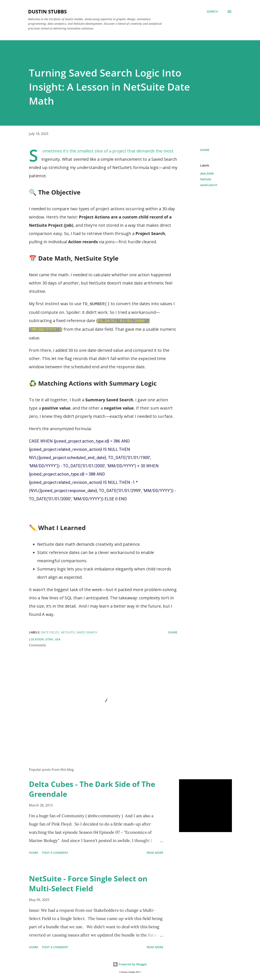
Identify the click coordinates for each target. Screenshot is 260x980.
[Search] (212, 12)
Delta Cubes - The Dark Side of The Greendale (92, 788)
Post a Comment (55, 851)
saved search (209, 185)
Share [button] (205, 150)
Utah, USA (53, 638)
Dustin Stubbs (47, 11)
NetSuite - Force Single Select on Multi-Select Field (88, 882)
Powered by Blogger (130, 963)
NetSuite (206, 179)
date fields (207, 173)
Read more (155, 851)
